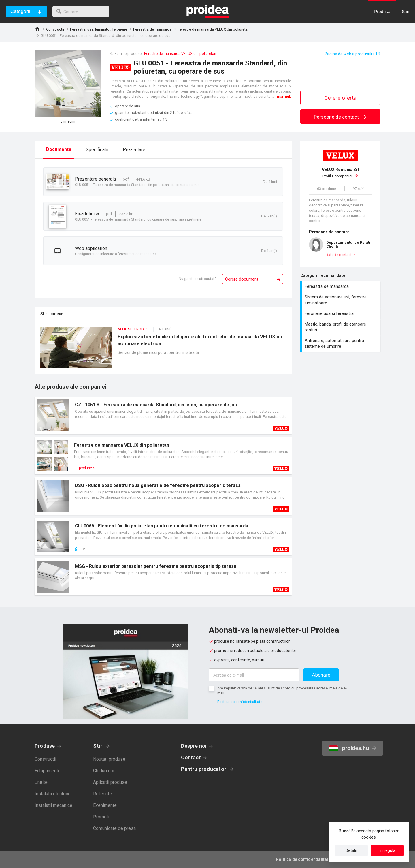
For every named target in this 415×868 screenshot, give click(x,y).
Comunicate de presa (114, 828)
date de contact (339, 255)
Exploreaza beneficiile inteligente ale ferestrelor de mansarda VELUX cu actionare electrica (163, 351)
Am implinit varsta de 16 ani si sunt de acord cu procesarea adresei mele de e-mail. (282, 691)
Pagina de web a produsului (349, 54)
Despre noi (194, 746)
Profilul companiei (340, 173)
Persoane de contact (341, 117)
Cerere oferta (340, 98)
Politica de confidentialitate (240, 702)
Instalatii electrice (53, 794)
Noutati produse (109, 759)
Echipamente (48, 771)
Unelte (41, 782)
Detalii (351, 850)
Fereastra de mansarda (152, 29)
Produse (45, 746)
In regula (387, 850)
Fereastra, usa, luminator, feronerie (99, 29)
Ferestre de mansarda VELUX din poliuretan (214, 29)
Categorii (20, 11)
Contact (191, 757)
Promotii (102, 817)
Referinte (102, 794)
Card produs (163, 415)
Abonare (321, 675)
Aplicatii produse (110, 782)
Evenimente (105, 805)
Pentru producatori (204, 769)
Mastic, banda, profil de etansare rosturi (341, 327)
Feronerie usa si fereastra (341, 313)
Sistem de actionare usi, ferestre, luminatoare (341, 300)
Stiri (98, 746)
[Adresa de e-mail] (254, 675)
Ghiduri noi (104, 771)
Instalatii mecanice (53, 805)
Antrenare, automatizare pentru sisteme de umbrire (341, 343)
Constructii (55, 29)
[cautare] (83, 12)
